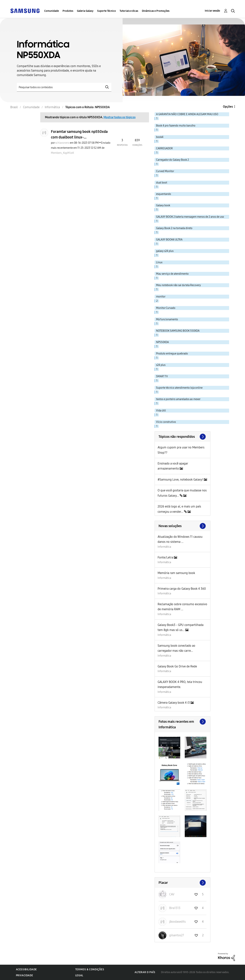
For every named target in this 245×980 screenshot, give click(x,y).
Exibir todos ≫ (182, 437)
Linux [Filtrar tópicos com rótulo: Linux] (159, 262)
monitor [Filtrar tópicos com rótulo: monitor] (161, 297)
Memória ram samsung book (176, 573)
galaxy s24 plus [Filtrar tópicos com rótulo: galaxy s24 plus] (165, 251)
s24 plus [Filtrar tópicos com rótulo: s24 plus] (161, 365)
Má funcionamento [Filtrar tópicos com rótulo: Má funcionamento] (167, 319)
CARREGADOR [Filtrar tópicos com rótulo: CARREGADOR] (164, 148)
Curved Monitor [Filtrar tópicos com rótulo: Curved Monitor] (165, 171)
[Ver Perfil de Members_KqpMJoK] (62, 153)
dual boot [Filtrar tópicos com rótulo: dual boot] (162, 183)
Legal (79, 975)
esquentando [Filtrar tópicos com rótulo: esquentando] (164, 194)
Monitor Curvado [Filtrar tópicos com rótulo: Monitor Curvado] (166, 308)
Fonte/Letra (166, 557)
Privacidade (25, 975)
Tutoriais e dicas (129, 11)
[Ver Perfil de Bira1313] (175, 908)
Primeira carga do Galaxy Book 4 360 (182, 589)
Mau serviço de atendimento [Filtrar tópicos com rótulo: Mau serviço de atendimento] (172, 274)
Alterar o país (145, 972)
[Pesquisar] (64, 87)
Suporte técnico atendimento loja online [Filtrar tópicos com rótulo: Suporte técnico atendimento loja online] (179, 388)
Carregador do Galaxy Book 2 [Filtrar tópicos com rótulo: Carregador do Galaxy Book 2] (172, 160)
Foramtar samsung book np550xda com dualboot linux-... (79, 134)
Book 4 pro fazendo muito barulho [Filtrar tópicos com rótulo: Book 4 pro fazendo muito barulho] (176, 126)
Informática (164, 547)
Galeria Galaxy (85, 11)
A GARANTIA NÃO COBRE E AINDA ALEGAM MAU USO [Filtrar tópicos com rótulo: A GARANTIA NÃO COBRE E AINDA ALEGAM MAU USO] (187, 114)
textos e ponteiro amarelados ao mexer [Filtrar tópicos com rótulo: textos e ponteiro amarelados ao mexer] (178, 399)
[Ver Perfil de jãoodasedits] (177, 922)
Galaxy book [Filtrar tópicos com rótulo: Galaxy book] (163, 205)
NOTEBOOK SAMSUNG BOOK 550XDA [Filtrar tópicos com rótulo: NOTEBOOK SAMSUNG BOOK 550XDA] (178, 331)
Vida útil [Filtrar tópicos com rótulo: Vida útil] (161, 411)
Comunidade (51, 11)
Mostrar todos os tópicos (120, 117)
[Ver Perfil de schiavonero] (62, 143)
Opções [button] (228, 107)
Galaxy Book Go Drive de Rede (177, 666)
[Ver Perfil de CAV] (172, 894)
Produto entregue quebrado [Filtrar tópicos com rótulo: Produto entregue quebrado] (172, 354)
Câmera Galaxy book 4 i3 (174, 703)
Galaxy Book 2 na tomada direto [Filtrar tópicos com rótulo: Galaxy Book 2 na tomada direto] (174, 228)
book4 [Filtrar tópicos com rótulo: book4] (160, 137)
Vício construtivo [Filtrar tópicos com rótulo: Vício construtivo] (166, 422)
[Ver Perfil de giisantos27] (177, 935)
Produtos (68, 11)
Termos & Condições (90, 969)
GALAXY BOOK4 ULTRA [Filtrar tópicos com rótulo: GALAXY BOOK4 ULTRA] (169, 240)
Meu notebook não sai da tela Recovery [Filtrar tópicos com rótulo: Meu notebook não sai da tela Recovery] (178, 285)
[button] (169, 748)
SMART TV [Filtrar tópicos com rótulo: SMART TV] (162, 376)
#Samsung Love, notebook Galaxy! (181, 480)
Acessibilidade (26, 969)
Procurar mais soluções (182, 526)
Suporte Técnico (106, 11)
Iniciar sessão (212, 11)
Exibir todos (182, 722)
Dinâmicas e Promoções (156, 11)
